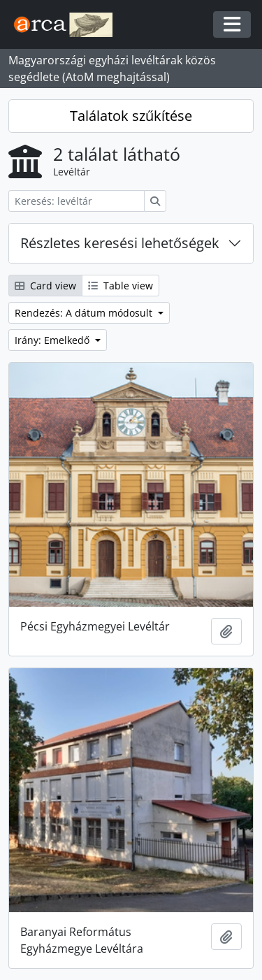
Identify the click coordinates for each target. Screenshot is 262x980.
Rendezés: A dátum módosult (85, 313)
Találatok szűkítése (131, 116)
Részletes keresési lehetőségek (120, 243)
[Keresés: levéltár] (77, 201)
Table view (121, 286)
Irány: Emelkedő (53, 340)
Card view (45, 286)
